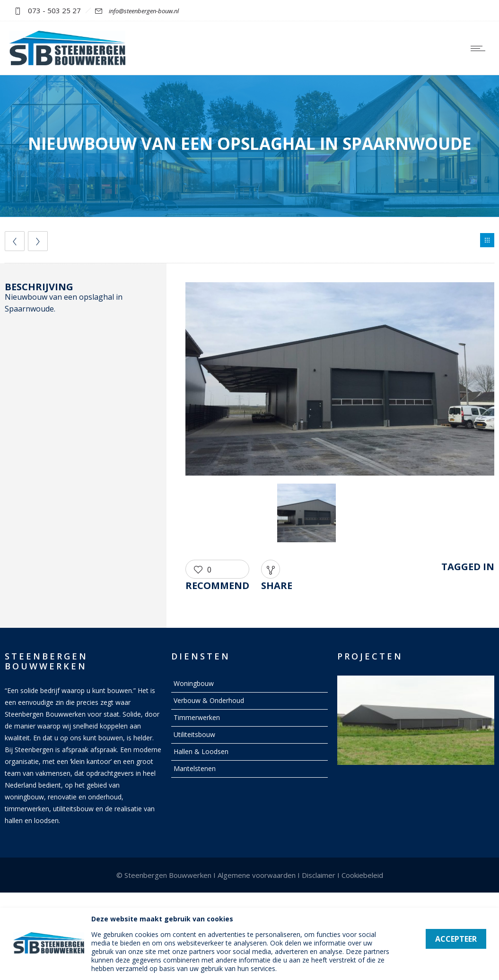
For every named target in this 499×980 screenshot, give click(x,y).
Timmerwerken (197, 717)
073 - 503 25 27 (54, 10)
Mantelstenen (195, 768)
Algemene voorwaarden (257, 875)
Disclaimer (319, 875)
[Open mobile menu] (480, 48)
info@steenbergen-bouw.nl (144, 11)
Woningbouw (194, 683)
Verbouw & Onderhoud (209, 700)
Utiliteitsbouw (194, 734)
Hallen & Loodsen (201, 751)
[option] (340, 381)
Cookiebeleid (362, 875)
